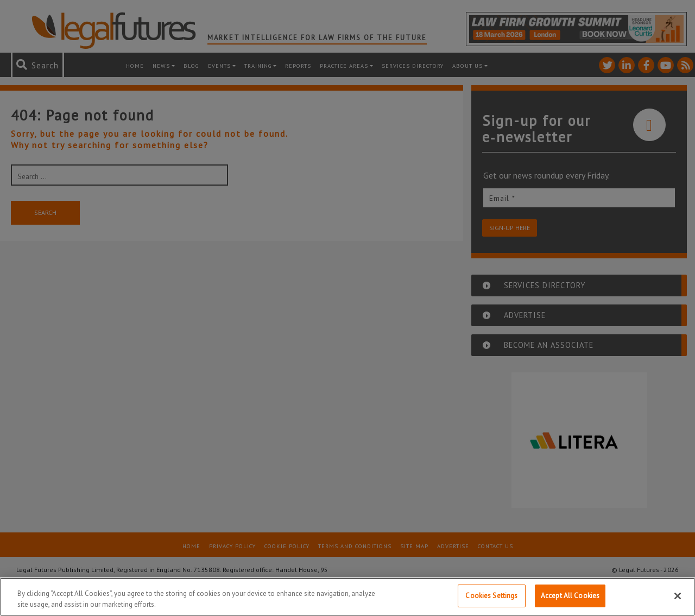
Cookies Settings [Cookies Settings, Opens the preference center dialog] (491, 596)
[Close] (678, 596)
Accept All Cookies (570, 596)
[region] (347, 597)
